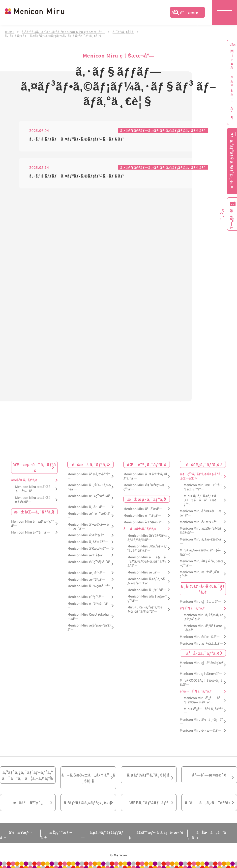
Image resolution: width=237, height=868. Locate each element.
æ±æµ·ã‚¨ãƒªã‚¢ (147, 499)
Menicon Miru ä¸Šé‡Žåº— (88, 542)
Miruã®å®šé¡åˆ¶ (232, 84)
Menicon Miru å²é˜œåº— (143, 509)
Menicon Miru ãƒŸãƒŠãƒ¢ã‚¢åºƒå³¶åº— (204, 617)
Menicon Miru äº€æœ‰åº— (88, 549)
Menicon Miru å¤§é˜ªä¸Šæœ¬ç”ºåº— (202, 563)
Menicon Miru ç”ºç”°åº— (86, 597)
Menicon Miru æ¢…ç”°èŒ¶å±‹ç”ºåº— (203, 487)
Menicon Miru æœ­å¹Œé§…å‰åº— (33, 489)
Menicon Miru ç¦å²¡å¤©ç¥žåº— (202, 665)
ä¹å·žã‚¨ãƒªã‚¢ (203, 653)
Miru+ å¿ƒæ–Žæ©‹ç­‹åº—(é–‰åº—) (200, 552)
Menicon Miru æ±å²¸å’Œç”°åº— (200, 574)
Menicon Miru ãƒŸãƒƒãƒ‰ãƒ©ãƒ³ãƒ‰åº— (147, 538)
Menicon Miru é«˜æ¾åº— (200, 637)
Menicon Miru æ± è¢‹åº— (87, 555)
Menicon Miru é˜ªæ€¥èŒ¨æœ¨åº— (200, 513)
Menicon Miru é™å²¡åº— (142, 516)
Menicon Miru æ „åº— (144, 572)
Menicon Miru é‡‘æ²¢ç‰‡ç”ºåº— (144, 487)
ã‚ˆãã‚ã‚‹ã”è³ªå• (209, 803)
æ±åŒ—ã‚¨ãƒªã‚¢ (34, 512)
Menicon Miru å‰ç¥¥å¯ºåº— (89, 588)
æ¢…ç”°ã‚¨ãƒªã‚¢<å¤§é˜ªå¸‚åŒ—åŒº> (201, 476)
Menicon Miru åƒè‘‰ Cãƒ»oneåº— (89, 487)
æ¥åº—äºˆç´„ (28, 803)
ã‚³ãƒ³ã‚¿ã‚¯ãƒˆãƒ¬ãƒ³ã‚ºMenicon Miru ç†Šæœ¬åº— (63, 32)
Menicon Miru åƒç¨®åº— (147, 590)
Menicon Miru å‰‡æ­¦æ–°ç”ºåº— (147, 599)
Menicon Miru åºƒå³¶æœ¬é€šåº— (203, 628)
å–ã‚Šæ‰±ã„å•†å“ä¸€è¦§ (88, 778)
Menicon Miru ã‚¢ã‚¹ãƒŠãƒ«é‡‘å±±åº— (146, 581)
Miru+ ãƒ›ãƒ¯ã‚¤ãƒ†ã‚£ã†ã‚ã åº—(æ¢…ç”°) (201, 500)
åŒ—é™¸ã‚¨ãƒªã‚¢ (147, 464)
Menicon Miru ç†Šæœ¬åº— (201, 674)
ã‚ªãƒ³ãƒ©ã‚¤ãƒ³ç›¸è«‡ (88, 803)
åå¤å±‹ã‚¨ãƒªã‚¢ (140, 529)
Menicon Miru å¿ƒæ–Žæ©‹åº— (201, 541)
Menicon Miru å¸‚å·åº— (86, 507)
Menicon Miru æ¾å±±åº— (202, 644)
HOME (10, 32)
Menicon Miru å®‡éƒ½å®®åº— (89, 476)
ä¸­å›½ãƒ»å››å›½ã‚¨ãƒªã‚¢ (203, 589)
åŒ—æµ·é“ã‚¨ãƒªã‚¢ (34, 467)
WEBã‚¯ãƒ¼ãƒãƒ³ (149, 803)
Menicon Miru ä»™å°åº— (31, 532)
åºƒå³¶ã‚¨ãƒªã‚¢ (192, 608)
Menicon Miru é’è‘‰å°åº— (88, 606)
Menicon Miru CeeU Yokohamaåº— (88, 617)
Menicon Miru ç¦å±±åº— (200, 602)
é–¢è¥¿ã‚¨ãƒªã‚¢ (203, 464)
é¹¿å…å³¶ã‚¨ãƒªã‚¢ (196, 691)
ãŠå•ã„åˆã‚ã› (207, 835)
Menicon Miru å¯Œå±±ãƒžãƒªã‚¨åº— (145, 476)
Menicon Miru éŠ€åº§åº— (87, 535)
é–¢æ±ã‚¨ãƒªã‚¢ (90, 464)
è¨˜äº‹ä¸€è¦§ (123, 32)
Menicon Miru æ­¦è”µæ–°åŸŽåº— (89, 628)
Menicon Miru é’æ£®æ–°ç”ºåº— (32, 524)
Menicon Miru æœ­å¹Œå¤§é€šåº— (33, 500)
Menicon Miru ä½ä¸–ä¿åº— (201, 722)
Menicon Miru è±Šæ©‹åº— (144, 522)
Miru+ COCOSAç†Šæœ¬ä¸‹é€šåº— (201, 683)
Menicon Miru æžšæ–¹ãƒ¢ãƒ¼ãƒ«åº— (201, 531)
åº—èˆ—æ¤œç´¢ (185, 14)
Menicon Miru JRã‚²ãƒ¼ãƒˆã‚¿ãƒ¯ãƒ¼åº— (147, 548)
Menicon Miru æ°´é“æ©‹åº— (89, 516)
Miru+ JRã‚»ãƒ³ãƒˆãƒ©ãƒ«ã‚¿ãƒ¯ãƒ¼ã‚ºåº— (145, 609)
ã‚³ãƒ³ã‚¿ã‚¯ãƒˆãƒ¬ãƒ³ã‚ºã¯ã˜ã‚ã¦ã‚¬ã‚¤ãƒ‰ (28, 775)
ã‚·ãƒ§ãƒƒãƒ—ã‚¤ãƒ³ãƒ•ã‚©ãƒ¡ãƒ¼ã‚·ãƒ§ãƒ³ (163, 131)
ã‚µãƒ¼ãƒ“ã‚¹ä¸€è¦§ (149, 775)
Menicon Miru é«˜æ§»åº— (200, 522)
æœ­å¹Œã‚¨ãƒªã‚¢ (24, 480)
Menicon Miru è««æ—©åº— (201, 731)
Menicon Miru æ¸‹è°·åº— (87, 573)
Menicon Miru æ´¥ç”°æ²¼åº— (89, 498)
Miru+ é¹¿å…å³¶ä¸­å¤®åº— (203, 711)
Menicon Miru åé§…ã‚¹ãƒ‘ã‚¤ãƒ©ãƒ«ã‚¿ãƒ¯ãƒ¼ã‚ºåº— (147, 561)
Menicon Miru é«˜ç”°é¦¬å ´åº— (89, 564)
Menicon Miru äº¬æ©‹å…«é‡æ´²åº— (88, 527)
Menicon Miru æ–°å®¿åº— (86, 580)
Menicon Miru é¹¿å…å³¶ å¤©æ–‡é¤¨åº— (202, 700)
